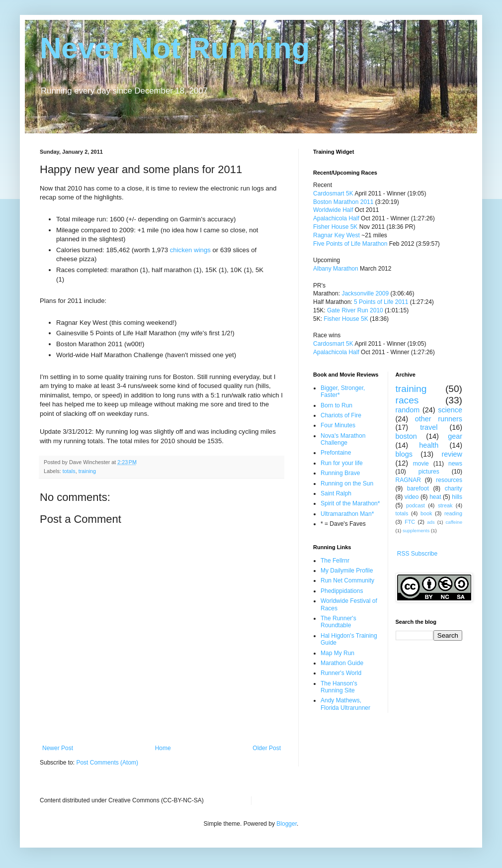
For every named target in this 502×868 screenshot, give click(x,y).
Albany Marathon (336, 269)
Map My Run (337, 653)
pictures (429, 472)
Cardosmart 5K (333, 193)
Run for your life (342, 463)
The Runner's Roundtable (338, 622)
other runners (439, 419)
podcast (416, 505)
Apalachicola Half (336, 218)
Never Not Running (175, 48)
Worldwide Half (334, 210)
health (429, 445)
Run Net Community (347, 580)
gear (455, 436)
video (412, 497)
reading (453, 513)
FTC (410, 522)
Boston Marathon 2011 (343, 202)
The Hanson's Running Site (339, 687)
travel (429, 427)
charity (454, 488)
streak (445, 505)
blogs (404, 454)
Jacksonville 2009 (365, 293)
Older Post (267, 748)
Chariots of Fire (341, 415)
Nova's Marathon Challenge (343, 439)
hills (457, 497)
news (455, 464)
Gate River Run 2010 (355, 310)
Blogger (287, 824)
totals (69, 471)
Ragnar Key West (336, 235)
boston (406, 436)
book (426, 513)
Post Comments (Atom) (107, 763)
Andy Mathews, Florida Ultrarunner (345, 704)
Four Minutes (338, 425)
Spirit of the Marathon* (350, 503)
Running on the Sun (347, 483)
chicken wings (190, 250)
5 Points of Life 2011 (381, 302)
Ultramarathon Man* (347, 514)
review (452, 454)
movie (421, 464)
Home (163, 748)
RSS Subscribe (417, 554)
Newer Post (58, 748)
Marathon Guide (342, 663)
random (408, 410)
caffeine (454, 522)
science (450, 410)
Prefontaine (336, 453)
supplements (416, 530)
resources (449, 480)
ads (431, 522)
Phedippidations (342, 591)
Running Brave (340, 473)
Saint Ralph (336, 493)
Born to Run (336, 405)
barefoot (418, 488)
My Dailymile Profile (347, 571)
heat (435, 497)
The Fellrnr (335, 561)
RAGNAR (408, 480)
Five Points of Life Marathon (350, 244)
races (407, 400)
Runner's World (341, 673)
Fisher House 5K (335, 227)
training (87, 471)
